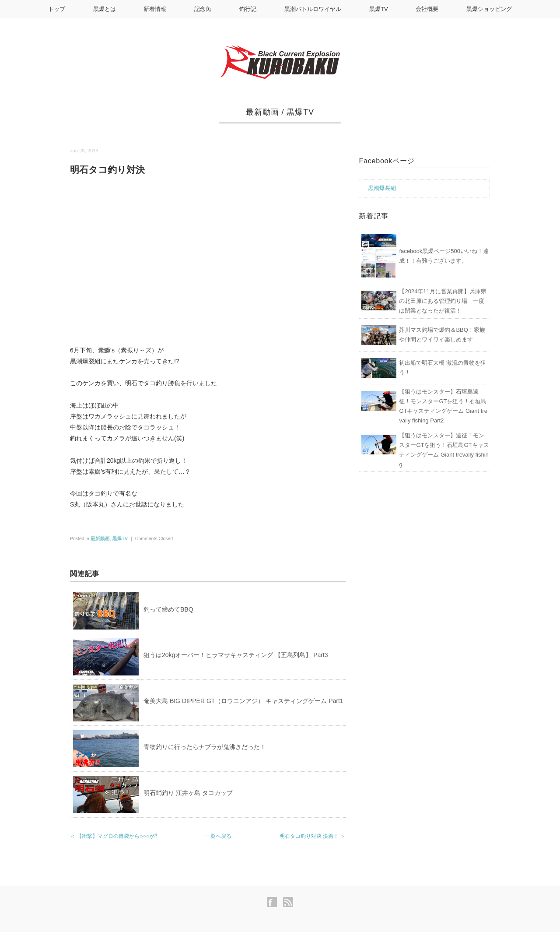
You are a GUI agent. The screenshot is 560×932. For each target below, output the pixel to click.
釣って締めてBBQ (168, 609)
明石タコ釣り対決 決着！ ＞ (313, 836)
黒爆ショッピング (489, 9)
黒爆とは (105, 9)
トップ (57, 9)
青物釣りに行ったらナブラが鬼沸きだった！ (205, 747)
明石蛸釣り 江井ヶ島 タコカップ (188, 793)
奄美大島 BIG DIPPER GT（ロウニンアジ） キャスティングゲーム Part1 (243, 701)
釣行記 (248, 9)
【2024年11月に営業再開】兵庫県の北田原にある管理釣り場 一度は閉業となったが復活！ (443, 301)
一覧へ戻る (218, 836)
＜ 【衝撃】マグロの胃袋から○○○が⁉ (114, 836)
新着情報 (155, 9)
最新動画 (262, 112)
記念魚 (203, 9)
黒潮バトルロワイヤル (313, 9)
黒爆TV (379, 9)
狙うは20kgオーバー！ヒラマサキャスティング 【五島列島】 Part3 (236, 655)
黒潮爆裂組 (382, 188)
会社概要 (427, 9)
